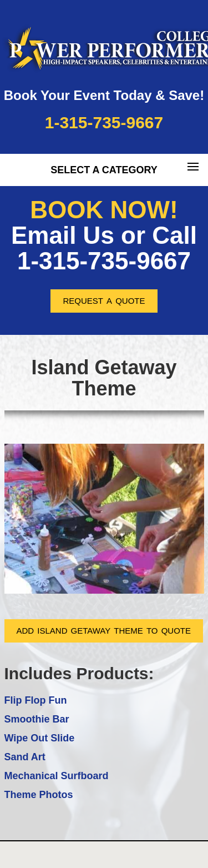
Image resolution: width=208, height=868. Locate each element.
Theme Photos (39, 795)
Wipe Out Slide (40, 738)
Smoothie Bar (37, 719)
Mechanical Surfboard (57, 776)
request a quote (104, 300)
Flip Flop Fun (36, 700)
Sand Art (25, 757)
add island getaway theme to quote (104, 629)
